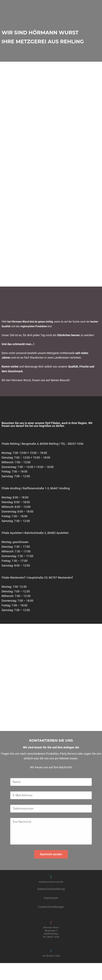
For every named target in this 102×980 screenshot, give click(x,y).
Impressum (51, 885)
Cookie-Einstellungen (51, 894)
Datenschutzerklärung (51, 876)
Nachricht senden (51, 841)
